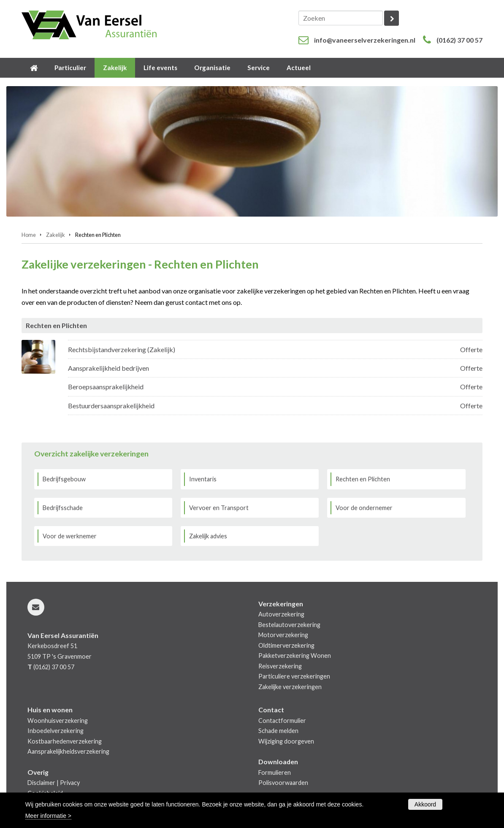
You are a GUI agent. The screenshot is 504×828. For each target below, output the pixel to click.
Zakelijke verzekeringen (290, 687)
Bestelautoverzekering (289, 625)
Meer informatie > (48, 816)
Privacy (70, 783)
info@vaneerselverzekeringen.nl (365, 40)
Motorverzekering (283, 635)
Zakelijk (56, 235)
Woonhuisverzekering (58, 721)
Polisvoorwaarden (283, 783)
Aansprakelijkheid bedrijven (108, 368)
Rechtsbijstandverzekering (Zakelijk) (122, 349)
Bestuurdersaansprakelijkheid (111, 406)
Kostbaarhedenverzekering (65, 741)
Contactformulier (282, 721)
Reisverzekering (280, 666)
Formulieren (275, 772)
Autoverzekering (281, 614)
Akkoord (425, 804)
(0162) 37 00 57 (459, 40)
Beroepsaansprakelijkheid (106, 387)
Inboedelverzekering (56, 731)
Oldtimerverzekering (286, 645)
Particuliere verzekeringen (294, 676)
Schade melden (278, 731)
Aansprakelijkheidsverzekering (68, 751)
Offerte (471, 349)
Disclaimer (41, 783)
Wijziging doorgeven (286, 741)
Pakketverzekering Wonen (295, 656)
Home (29, 235)
